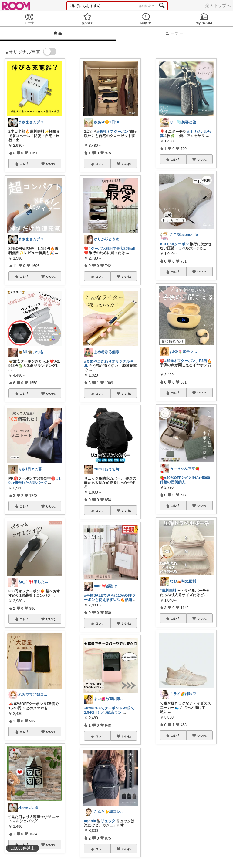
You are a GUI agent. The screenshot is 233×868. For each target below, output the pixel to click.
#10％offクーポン (174, 244)
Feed (29, 19)
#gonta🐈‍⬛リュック (100, 821)
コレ (24, 164)
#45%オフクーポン (113, 132)
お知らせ (146, 19)
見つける (87, 19)
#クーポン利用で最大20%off (112, 249)
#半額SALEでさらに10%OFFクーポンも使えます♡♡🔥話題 (110, 598)
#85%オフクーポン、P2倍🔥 (188, 361)
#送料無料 (168, 591)
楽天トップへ (218, 5)
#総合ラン (114, 712)
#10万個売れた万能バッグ (34, 481)
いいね (51, 164)
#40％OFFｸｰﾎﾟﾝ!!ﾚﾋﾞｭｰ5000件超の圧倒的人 (185, 480)
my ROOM (204, 19)
